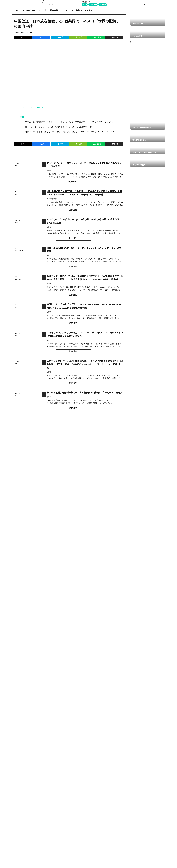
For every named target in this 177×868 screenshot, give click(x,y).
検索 (76, 5)
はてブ (60, 37)
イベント (43, 11)
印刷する (115, 37)
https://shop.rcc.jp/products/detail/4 (67, 431)
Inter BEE (94, 4)
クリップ (79, 37)
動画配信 (104, 4)
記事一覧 (54, 11)
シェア (42, 37)
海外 (31, 107)
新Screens (133, 42)
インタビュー (29, 11)
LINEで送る (97, 37)
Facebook (157, 4)
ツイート (24, 37)
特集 (78, 11)
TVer (86, 4)
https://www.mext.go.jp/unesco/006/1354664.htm (40, 521)
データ (87, 11)
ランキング (66, 11)
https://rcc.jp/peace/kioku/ (58, 427)
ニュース (16, 11)
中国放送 (40, 107)
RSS (163, 4)
